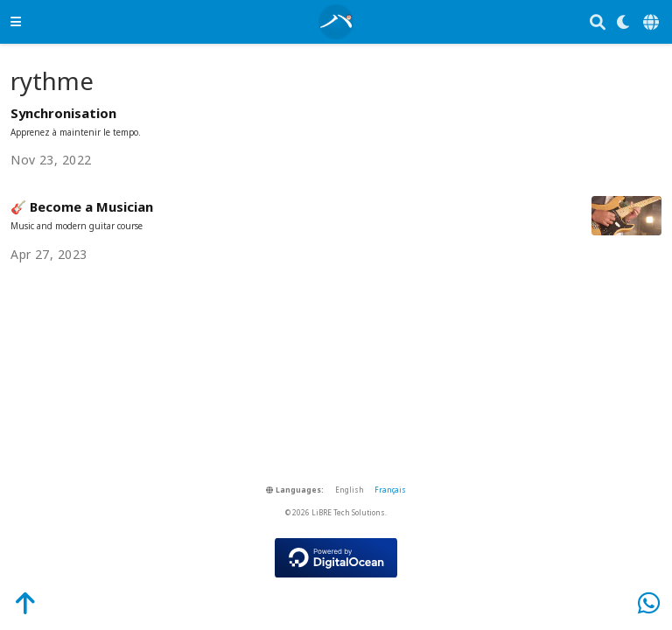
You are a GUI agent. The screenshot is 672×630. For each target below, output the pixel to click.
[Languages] (652, 22)
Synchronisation (63, 113)
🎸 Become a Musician (82, 206)
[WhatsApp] (649, 602)
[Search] (598, 22)
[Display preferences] (624, 22)
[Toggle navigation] (16, 21)
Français (390, 490)
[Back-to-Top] (16, 602)
